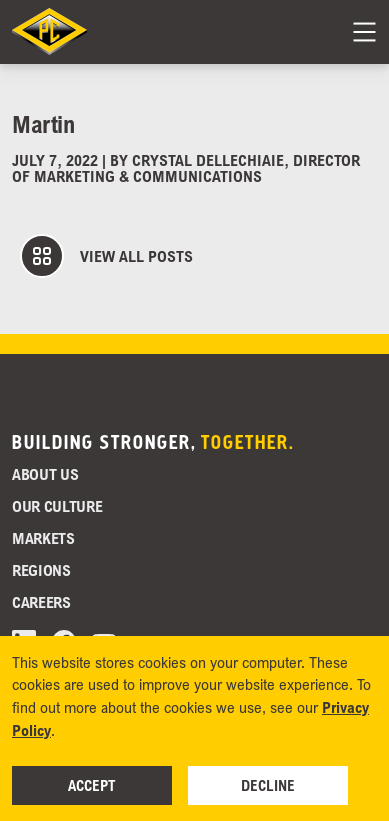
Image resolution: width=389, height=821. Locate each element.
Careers (41, 602)
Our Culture (57, 506)
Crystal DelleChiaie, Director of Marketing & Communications (186, 168)
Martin (43, 123)
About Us (45, 474)
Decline (268, 785)
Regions (41, 570)
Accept (92, 785)
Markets (43, 538)
